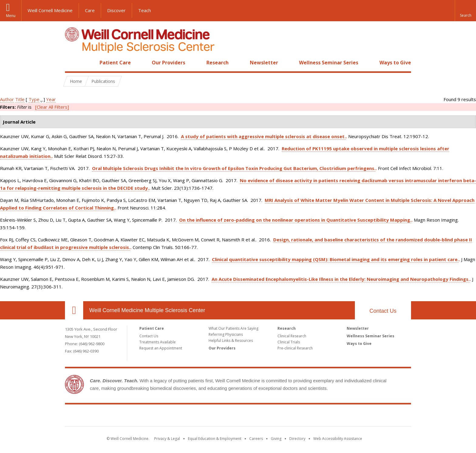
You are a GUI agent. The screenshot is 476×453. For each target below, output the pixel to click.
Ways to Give (395, 63)
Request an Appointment (161, 348)
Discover (116, 10)
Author (7, 99)
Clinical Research (292, 336)
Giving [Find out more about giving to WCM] (276, 439)
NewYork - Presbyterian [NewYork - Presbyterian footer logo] (289, 417)
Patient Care (115, 63)
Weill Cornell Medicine (50, 10)
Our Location (74, 310)
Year (51, 99)
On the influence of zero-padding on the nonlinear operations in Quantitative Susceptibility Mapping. (295, 220)
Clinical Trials (289, 342)
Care (90, 10)
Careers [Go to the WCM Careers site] (256, 439)
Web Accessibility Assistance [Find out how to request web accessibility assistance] (338, 439)
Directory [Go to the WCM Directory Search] (297, 439)
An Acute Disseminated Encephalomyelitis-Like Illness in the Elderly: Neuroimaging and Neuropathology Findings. (341, 279)
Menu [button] (11, 16)
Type (34, 99)
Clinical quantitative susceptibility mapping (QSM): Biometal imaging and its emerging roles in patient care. (335, 259)
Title (20, 99)
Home (72, 63)
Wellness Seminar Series (329, 63)
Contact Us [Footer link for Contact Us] (383, 311)
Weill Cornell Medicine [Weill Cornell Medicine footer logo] (194, 417)
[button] (465, 11)
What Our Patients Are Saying (233, 328)
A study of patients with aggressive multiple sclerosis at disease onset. (263, 136)
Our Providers (168, 63)
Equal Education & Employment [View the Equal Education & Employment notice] (215, 439)
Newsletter (264, 63)
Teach (144, 10)
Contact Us (149, 336)
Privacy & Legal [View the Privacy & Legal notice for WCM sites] (167, 439)
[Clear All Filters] (52, 107)
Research (218, 63)
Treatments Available (158, 342)
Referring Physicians (226, 334)
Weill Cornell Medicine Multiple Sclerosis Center (147, 310)
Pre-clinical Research (295, 348)
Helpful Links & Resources (231, 341)
